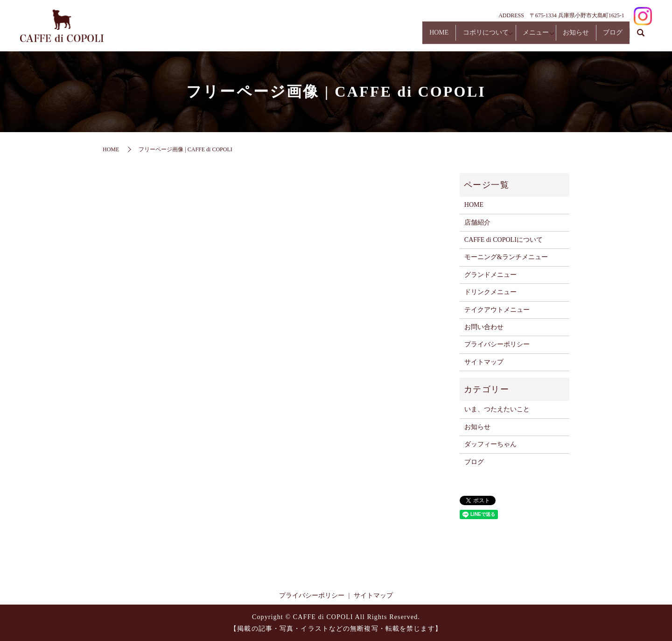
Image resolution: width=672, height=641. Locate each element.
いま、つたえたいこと (497, 409)
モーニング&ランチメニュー (506, 257)
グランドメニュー (490, 275)
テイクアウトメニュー (497, 310)
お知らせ (564, 37)
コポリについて (457, 37)
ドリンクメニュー (490, 292)
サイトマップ (484, 362)
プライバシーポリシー (497, 344)
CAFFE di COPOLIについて (504, 240)
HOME (402, 37)
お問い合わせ (484, 327)
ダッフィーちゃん (490, 444)
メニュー (515, 37)
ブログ (609, 37)
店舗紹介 (477, 222)
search (641, 37)
